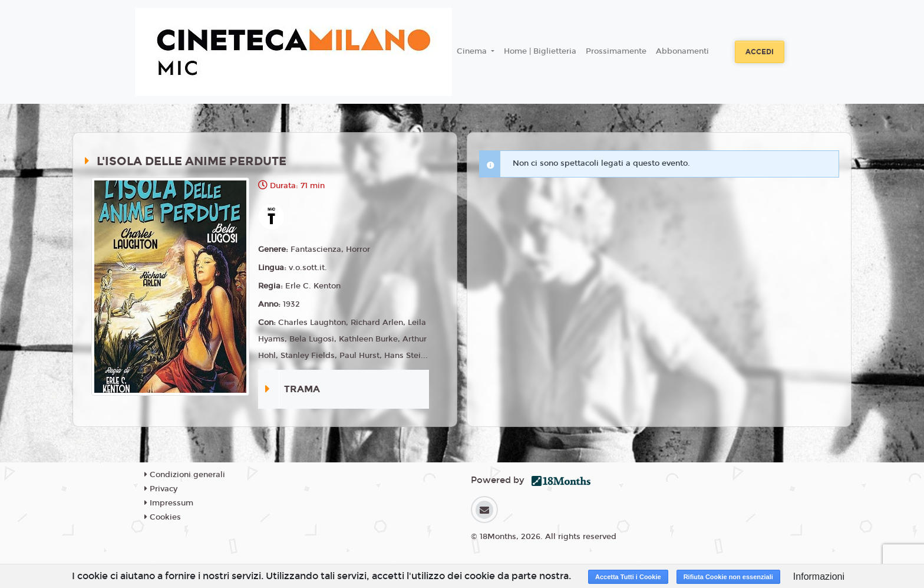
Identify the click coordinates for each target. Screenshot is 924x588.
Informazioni (819, 576)
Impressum (169, 503)
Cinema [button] (473, 51)
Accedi (760, 52)
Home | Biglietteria (540, 51)
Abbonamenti (682, 51)
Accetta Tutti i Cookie (628, 577)
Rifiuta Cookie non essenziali (728, 577)
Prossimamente (616, 51)
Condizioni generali (185, 475)
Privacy (161, 489)
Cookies (163, 517)
